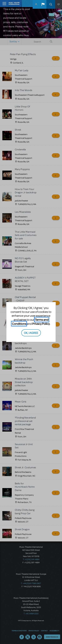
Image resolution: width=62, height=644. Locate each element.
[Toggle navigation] (4, 4)
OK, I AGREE (31, 333)
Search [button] (51, 4)
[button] (43, 4)
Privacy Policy (41, 324)
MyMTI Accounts (36, 4)
